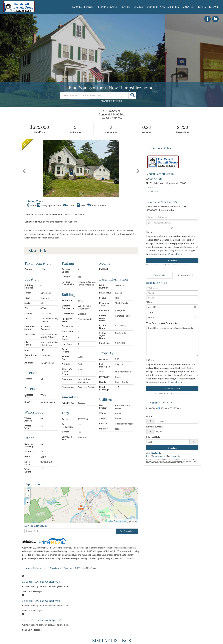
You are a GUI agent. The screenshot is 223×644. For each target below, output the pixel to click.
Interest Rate (153, 437)
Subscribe (172, 260)
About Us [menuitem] (189, 7)
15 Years (175, 408)
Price (149, 416)
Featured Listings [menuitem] (83, 7)
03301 (78, 568)
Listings (37, 568)
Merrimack (56, 568)
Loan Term (152, 408)
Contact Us (152, 187)
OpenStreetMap (121, 521)
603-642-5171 (156, 179)
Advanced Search (111, 101)
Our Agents (152, 191)
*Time (150, 313)
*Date (149, 302)
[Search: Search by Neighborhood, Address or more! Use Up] (94, 95)
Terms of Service (186, 394)
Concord (68, 568)
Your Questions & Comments (162, 323)
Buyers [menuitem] (126, 7)
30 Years (164, 408)
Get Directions (127, 531)
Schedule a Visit (185, 275)
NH (45, 568)
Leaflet (110, 521)
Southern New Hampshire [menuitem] (164, 7)
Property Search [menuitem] (108, 7)
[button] (132, 95)
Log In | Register (208, 7)
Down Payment (154, 427)
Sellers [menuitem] (139, 7)
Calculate (172, 448)
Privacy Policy (175, 254)
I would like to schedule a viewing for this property (172, 341)
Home (27, 568)
